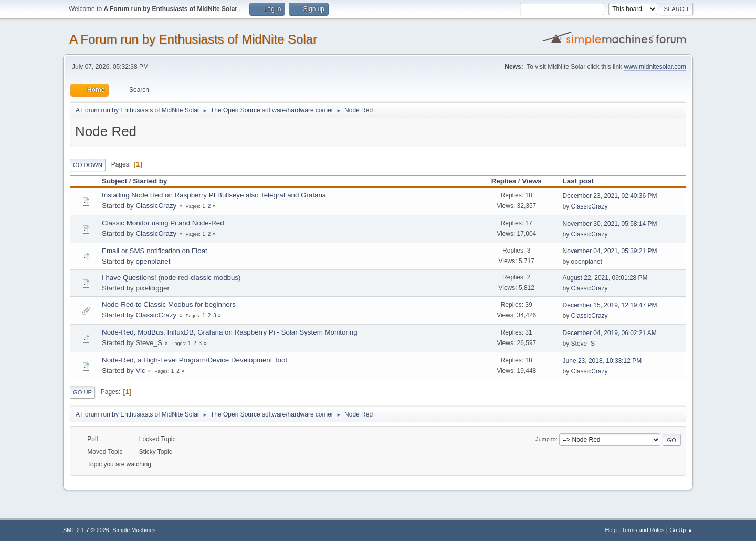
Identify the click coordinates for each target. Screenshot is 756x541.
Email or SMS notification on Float (155, 251)
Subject (114, 181)
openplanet (153, 261)
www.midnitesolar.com (655, 67)
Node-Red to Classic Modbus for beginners (169, 304)
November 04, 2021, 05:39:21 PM (610, 251)
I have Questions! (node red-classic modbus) (171, 278)
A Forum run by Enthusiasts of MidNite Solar (193, 39)
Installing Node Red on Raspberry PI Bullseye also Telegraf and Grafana (214, 195)
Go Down (88, 165)
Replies (504, 181)
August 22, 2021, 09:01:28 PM (605, 278)
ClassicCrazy (156, 206)
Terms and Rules (643, 530)
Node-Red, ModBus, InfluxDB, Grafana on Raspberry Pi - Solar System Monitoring (230, 332)
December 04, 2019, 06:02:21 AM (610, 333)
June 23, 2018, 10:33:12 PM (602, 361)
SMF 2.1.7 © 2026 (86, 530)
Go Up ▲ (681, 530)
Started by (150, 181)
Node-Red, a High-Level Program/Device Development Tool (194, 360)
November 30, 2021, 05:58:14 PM (610, 224)
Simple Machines (134, 530)
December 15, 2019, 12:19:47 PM (610, 305)
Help (611, 530)
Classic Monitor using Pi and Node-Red (163, 223)
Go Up (82, 392)
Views (532, 181)
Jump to (545, 439)
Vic (140, 371)
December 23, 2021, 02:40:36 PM (610, 196)
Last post (583, 181)
